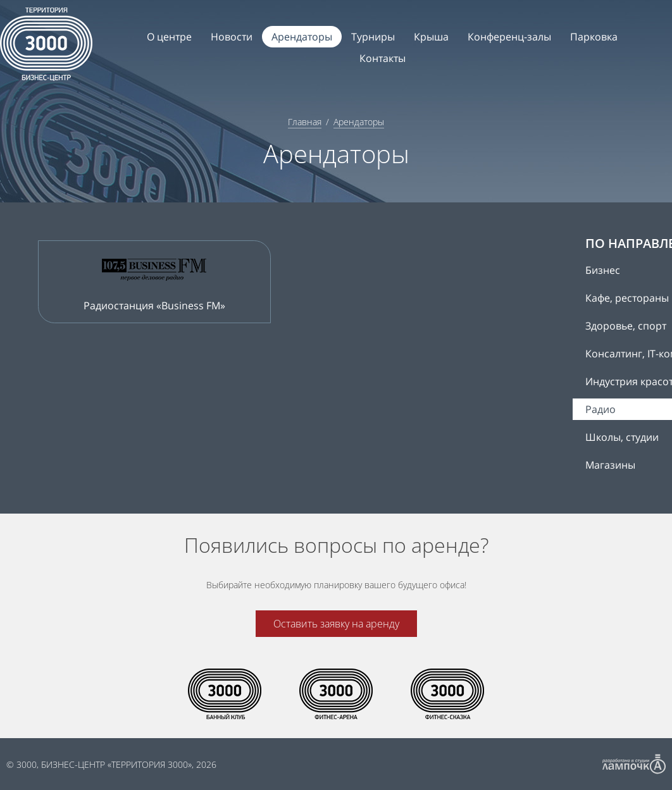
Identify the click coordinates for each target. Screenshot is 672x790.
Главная (305, 122)
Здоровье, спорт (626, 326)
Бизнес (603, 270)
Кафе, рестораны (627, 298)
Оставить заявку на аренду (336, 624)
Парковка (594, 37)
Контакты (383, 58)
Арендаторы (302, 37)
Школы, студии (622, 437)
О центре (169, 37)
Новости (232, 37)
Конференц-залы (509, 37)
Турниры (373, 37)
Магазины (610, 465)
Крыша (431, 37)
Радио (600, 409)
